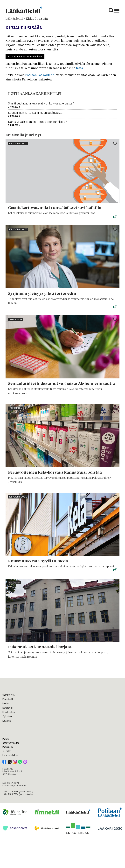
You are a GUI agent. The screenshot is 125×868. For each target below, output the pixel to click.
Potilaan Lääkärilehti (40, 75)
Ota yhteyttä (8, 695)
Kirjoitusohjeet (9, 712)
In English (7, 751)
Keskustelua (15, 408)
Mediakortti (8, 699)
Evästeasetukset (11, 755)
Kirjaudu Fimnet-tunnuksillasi (25, 57)
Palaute (6, 739)
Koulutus (7, 721)
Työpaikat (7, 716)
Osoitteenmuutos (11, 743)
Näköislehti (8, 708)
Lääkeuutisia (16, 319)
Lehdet (6, 704)
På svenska (8, 747)
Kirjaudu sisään (37, 19)
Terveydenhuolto (18, 143)
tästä (80, 68)
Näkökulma (15, 583)
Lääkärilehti (14, 19)
